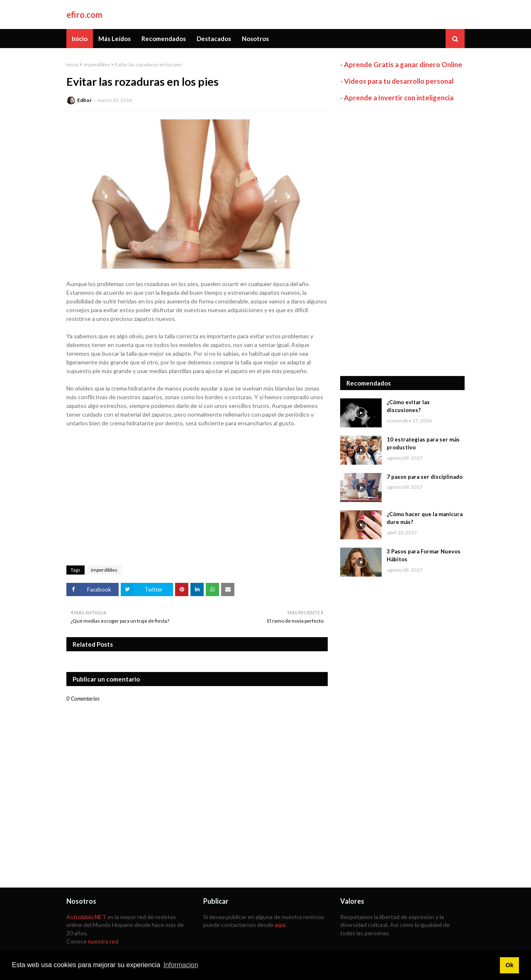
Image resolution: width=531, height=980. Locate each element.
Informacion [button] (181, 965)
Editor (84, 100)
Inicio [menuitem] (80, 39)
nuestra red (103, 941)
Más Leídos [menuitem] (114, 39)
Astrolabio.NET (86, 917)
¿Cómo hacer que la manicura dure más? (425, 518)
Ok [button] (509, 965)
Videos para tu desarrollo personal (399, 81)
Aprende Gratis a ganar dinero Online (403, 64)
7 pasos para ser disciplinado (425, 477)
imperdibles (97, 64)
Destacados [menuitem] (214, 39)
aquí (280, 925)
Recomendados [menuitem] (164, 39)
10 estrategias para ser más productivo (423, 444)
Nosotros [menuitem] (255, 39)
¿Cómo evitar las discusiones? (408, 406)
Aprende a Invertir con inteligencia (399, 98)
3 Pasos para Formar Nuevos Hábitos (424, 555)
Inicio (72, 64)
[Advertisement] (402, 239)
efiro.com (84, 15)
